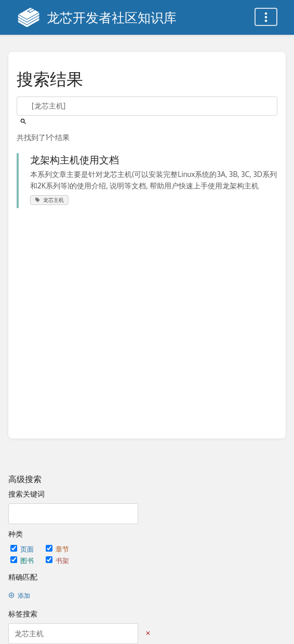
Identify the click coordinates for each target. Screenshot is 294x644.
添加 (19, 595)
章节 (57, 549)
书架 (57, 560)
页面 (23, 549)
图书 (23, 560)
